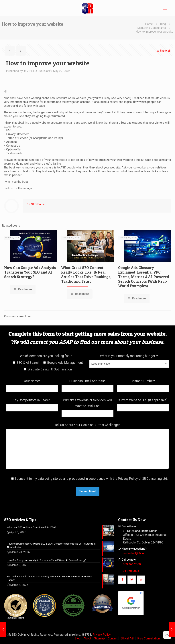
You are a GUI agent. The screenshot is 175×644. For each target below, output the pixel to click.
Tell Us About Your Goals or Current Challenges (87, 425)
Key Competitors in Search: (32, 400)
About (87, 638)
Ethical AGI (127, 638)
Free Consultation (149, 638)
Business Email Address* (87, 381)
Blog (163, 24)
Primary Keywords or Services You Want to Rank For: (87, 403)
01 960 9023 (131, 571)
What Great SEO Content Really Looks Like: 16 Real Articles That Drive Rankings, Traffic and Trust (86, 274)
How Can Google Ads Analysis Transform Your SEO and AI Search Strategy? (30, 272)
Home (149, 24)
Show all (164, 51)
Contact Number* (143, 381)
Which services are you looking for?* (46, 356)
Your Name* (32, 381)
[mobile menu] (165, 8)
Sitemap (99, 638)
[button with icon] (122, 580)
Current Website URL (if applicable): (143, 400)
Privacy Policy (102, 635)
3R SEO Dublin (36, 71)
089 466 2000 (132, 564)
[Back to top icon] (167, 635)
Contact (113, 638)
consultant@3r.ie (133, 553)
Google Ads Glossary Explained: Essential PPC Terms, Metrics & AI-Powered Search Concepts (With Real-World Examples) (144, 277)
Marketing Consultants (152, 28)
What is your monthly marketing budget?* (129, 356)
